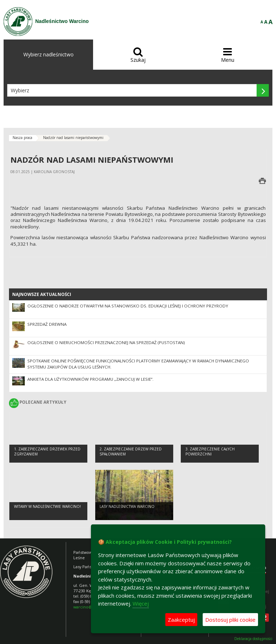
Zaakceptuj (181, 620)
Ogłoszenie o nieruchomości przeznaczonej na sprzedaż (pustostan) (106, 342)
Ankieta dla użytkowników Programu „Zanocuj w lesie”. (90, 379)
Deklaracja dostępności (253, 639)
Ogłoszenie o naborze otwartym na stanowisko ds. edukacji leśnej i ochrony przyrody (128, 306)
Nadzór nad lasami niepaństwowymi (73, 138)
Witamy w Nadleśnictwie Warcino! (47, 506)
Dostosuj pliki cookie (230, 620)
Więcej (141, 603)
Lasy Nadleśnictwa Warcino (127, 506)
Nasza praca (22, 138)
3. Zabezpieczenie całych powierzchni (210, 452)
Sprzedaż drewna (47, 324)
